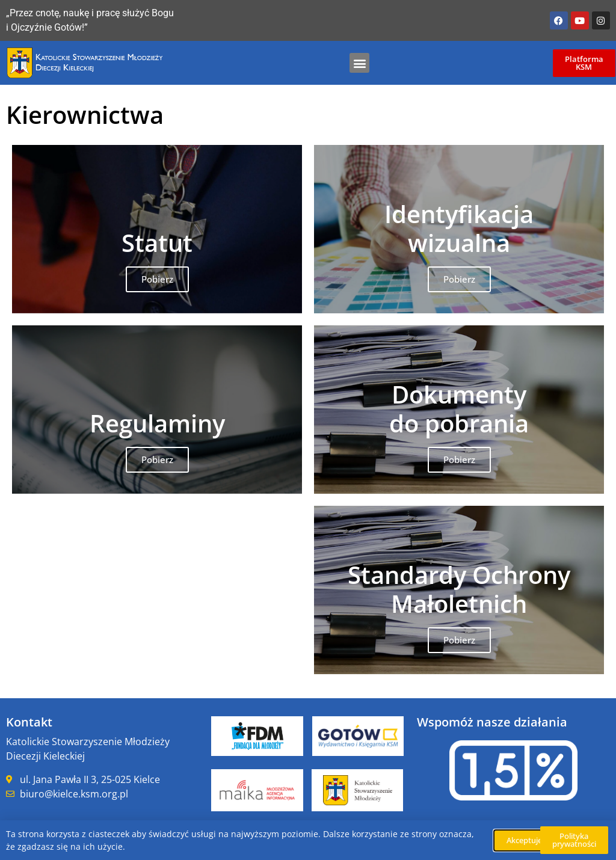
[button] (359, 63)
